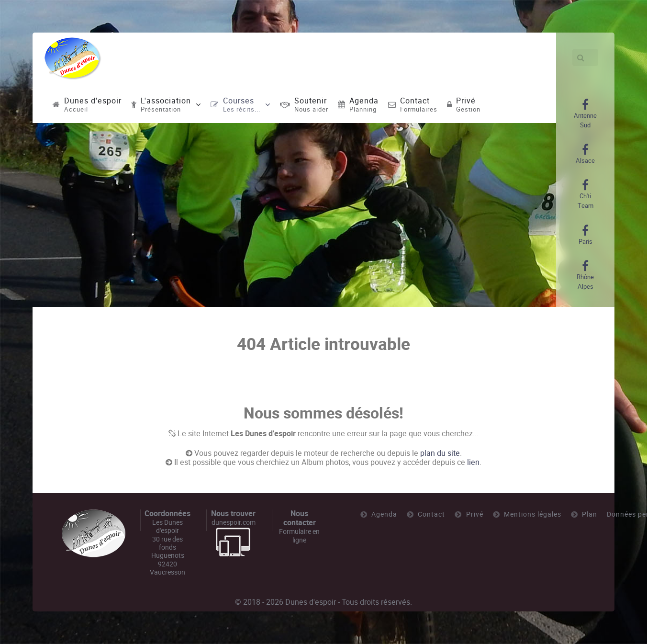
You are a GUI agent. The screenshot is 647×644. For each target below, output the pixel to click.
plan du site (440, 453)
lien (473, 462)
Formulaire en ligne (299, 536)
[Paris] (586, 235)
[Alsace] (585, 154)
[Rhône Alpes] (585, 275)
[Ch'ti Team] (585, 194)
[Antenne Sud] (585, 114)
